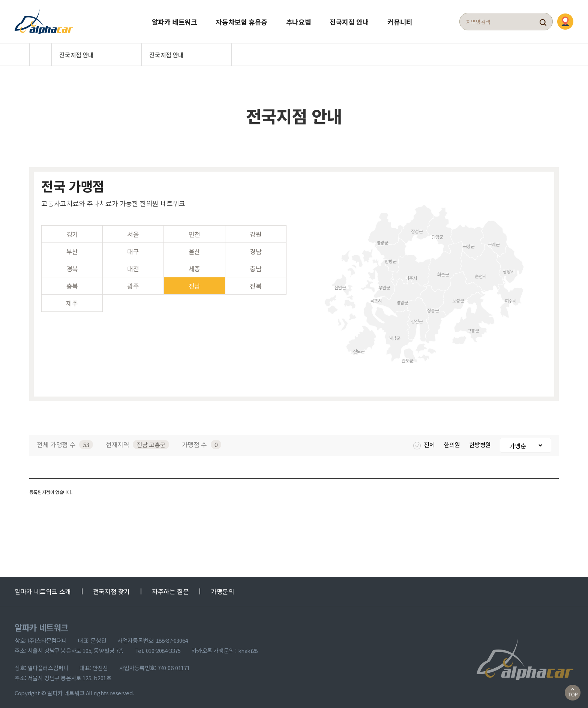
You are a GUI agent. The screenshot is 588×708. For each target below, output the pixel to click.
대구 (133, 249)
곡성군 (469, 243)
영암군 (402, 299)
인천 (194, 231)
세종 (194, 266)
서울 (133, 231)
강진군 (417, 318)
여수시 (511, 297)
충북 (72, 283)
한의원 (452, 442)
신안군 (340, 284)
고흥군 (473, 327)
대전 (133, 266)
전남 (194, 283)
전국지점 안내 (349, 20)
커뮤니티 (400, 20)
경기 (72, 231)
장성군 (417, 228)
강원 (256, 231)
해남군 (394, 335)
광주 (133, 283)
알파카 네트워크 (175, 20)
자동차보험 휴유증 (241, 20)
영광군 (382, 239)
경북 (72, 266)
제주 (72, 300)
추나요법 (298, 20)
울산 (194, 249)
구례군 (494, 241)
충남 (256, 266)
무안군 (384, 284)
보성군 (458, 297)
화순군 (443, 271)
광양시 (509, 268)
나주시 (411, 275)
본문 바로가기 (0, 0)
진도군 (359, 348)
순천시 (481, 273)
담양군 (438, 234)
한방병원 (481, 442)
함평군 (391, 258)
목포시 (376, 297)
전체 (425, 442)
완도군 (408, 357)
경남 (256, 249)
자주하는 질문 (170, 589)
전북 (256, 283)
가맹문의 (222, 589)
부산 (72, 249)
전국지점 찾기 (111, 589)
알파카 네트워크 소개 (43, 589)
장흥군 (433, 307)
